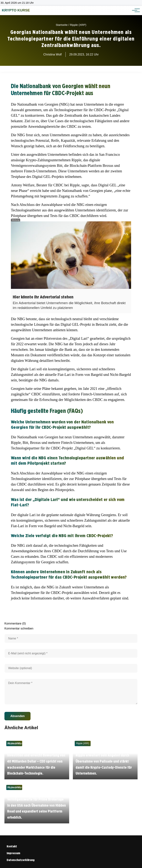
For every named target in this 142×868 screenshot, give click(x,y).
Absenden (17, 716)
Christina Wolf (52, 54)
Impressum (13, 853)
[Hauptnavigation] (135, 10)
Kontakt (12, 846)
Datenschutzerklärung (21, 860)
